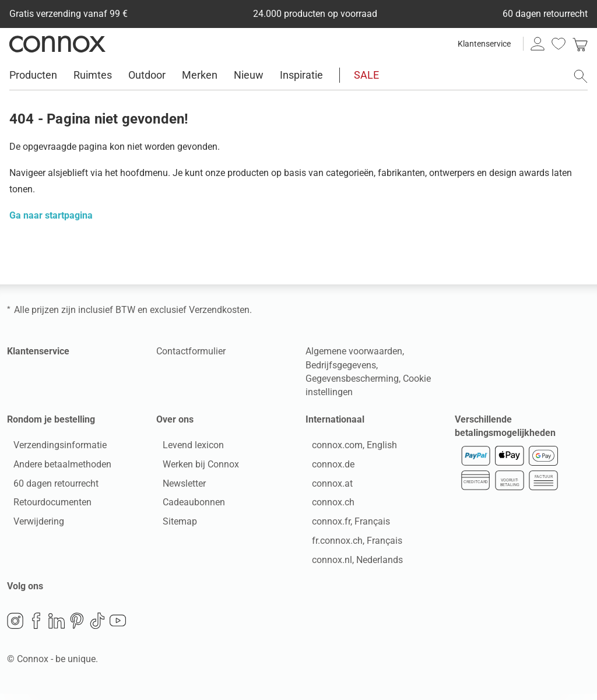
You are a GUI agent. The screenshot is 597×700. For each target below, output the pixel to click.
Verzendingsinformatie (54, 448)
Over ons (175, 419)
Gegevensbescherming (352, 379)
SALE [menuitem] (366, 75)
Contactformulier (191, 351)
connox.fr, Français (345, 525)
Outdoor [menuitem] (147, 75)
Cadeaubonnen (187, 506)
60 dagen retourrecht (50, 486)
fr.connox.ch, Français (351, 544)
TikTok (97, 627)
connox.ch (327, 506)
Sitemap (173, 525)
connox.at (326, 486)
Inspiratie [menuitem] (301, 75)
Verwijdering (32, 525)
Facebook (36, 627)
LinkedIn (57, 627)
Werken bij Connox (194, 467)
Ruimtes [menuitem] (93, 75)
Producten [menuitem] (33, 75)
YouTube (118, 627)
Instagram (15, 627)
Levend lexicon (187, 448)
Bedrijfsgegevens (341, 365)
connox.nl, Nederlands (351, 563)
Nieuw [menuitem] (249, 75)
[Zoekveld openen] (581, 76)
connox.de (327, 467)
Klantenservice (484, 44)
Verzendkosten (219, 310)
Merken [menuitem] (200, 75)
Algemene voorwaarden (354, 351)
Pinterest (77, 627)
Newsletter (178, 486)
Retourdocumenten (46, 506)
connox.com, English (348, 448)
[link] (580, 44)
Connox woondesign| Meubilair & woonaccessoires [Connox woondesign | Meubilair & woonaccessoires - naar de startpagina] (57, 44)
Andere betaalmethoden (56, 467)
